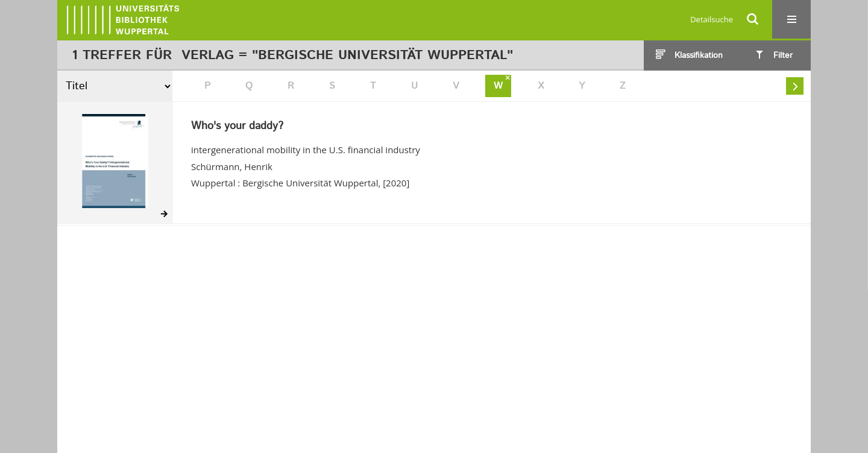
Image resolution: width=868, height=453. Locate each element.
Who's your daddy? (237, 127)
